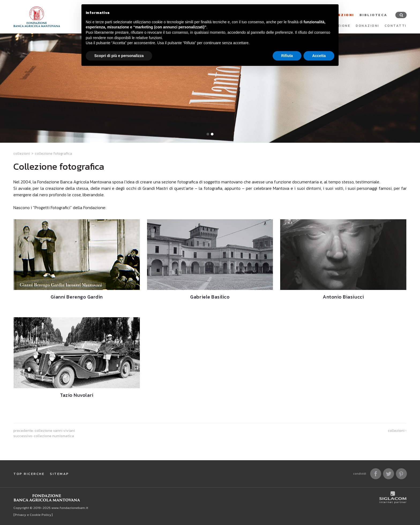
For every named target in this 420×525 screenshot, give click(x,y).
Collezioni (22, 153)
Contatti (396, 26)
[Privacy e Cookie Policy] (33, 515)
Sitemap (59, 474)
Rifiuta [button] (287, 56)
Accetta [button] (319, 56)
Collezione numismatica (54, 436)
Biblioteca (373, 15)
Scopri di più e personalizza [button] (119, 56)
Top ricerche (29, 474)
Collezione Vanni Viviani (55, 430)
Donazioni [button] (367, 26)
